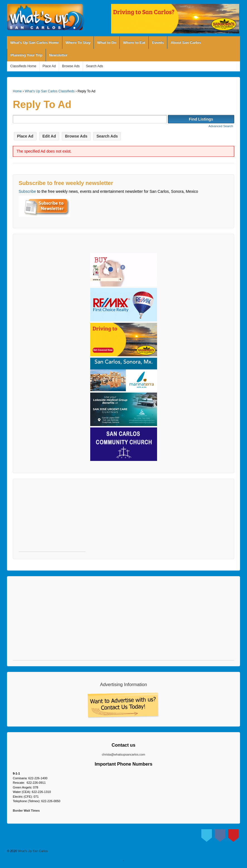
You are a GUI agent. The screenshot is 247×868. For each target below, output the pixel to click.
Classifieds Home (23, 66)
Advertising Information (123, 684)
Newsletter (58, 55)
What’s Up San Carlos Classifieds (50, 91)
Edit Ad (49, 136)
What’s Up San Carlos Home (35, 43)
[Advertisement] (52, 518)
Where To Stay (78, 43)
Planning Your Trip (26, 55)
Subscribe (27, 191)
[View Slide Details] (175, 19)
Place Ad (49, 66)
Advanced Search (221, 126)
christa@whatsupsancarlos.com (123, 754)
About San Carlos (186, 43)
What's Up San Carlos (32, 851)
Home (17, 91)
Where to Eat (134, 43)
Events (158, 43)
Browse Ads (71, 66)
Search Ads (95, 66)
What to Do (107, 43)
